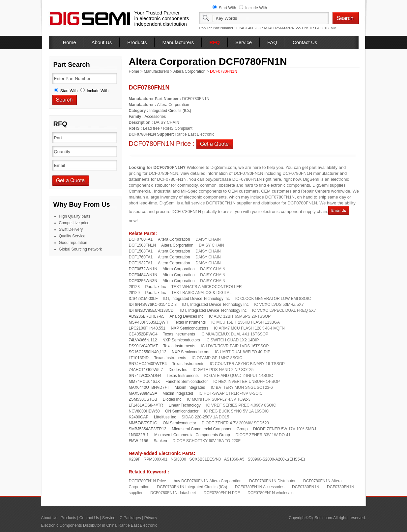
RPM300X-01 (156, 459)
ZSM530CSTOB (143, 399)
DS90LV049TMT (143, 346)
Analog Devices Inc (187, 316)
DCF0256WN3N (143, 281)
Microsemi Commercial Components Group (210, 429)
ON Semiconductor (182, 411)
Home (70, 42)
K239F (135, 459)
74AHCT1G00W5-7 (146, 370)
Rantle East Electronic (138, 525)
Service (244, 42)
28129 (134, 293)
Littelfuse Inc (165, 417)
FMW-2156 (139, 441)
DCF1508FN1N (143, 245)
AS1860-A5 (234, 459)
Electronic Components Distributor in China (79, 525)
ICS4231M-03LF (143, 299)
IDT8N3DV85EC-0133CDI (152, 310)
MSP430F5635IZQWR (149, 322)
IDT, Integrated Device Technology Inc (196, 299)
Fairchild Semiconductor (187, 382)
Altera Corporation (189, 71)
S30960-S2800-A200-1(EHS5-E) (276, 459)
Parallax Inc (156, 287)
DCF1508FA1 (141, 251)
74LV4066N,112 (143, 340)
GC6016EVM (326, 28)
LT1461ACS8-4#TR (146, 405)
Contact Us (305, 42)
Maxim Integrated (190, 387)
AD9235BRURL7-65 (147, 316)
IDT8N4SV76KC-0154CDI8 (153, 305)
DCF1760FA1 (141, 257)
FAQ (272, 42)
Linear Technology (185, 405)
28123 (134, 287)
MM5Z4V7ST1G (143, 423)
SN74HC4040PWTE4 (148, 364)
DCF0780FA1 (141, 239)
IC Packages (130, 518)
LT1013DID (139, 358)
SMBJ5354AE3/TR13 (148, 429)
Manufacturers (178, 42)
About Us (102, 42)
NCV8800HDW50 (144, 411)
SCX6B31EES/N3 (205, 459)
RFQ (215, 42)
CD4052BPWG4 (143, 334)
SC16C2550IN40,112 (148, 352)
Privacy (151, 518)
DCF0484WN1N (143, 275)
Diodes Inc (178, 370)
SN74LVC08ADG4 (145, 376)
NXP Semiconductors (190, 328)
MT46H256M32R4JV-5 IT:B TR (289, 28)
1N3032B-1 (139, 435)
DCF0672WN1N (143, 269)
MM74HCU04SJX (145, 382)
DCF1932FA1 (141, 263)
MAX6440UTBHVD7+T (149, 387)
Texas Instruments (190, 322)
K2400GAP (139, 417)
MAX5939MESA (143, 393)
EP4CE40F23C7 (250, 28)
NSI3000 (178, 459)
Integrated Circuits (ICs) (170, 111)
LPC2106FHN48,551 (147, 328)
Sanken (160, 441)
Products (137, 42)
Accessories (155, 117)
